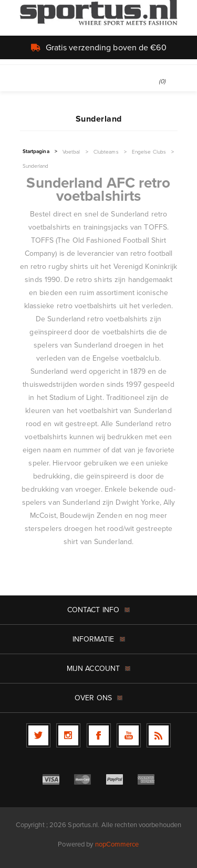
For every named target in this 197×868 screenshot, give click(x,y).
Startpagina (36, 151)
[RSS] (159, 735)
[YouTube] (129, 735)
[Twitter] (38, 735)
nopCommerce (117, 844)
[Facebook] (99, 735)
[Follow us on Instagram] (68, 735)
